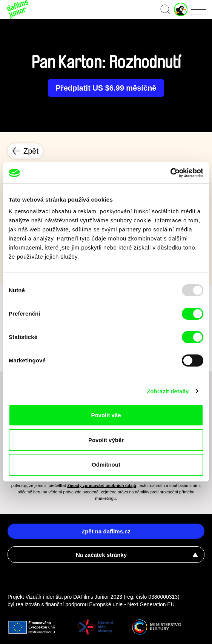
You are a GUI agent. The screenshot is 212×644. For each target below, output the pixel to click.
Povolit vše (106, 415)
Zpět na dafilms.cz (106, 531)
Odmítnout (106, 465)
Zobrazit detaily (168, 391)
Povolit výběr (106, 440)
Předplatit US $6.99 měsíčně (106, 88)
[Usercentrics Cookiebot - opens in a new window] (170, 173)
